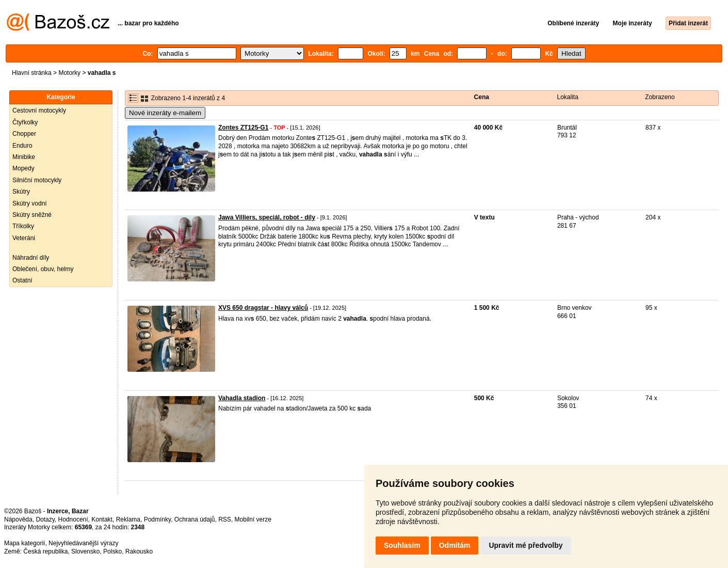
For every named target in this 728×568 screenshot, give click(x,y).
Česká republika (45, 551)
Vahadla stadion (242, 398)
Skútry (21, 192)
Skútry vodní (30, 203)
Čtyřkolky (25, 122)
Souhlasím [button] (402, 545)
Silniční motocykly (37, 180)
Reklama (128, 519)
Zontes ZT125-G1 (243, 128)
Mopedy (23, 168)
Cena (482, 97)
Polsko (112, 551)
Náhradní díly (31, 258)
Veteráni (24, 238)
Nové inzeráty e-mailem (165, 113)
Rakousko (139, 551)
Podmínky (157, 519)
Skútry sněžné (32, 215)
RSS (225, 519)
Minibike (24, 157)
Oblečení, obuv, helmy (43, 269)
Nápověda (18, 519)
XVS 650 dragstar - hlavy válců (263, 308)
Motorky (69, 73)
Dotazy (45, 519)
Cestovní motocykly (39, 111)
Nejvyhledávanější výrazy (83, 543)
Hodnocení (73, 519)
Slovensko (85, 551)
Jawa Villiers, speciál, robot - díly (267, 217)
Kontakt (102, 519)
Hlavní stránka (32, 73)
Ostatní (22, 280)
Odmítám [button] (455, 545)
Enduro (22, 146)
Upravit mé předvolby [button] (525, 545)
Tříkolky (23, 226)
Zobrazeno (660, 97)
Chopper (24, 134)
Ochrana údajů (195, 519)
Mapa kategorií (25, 543)
